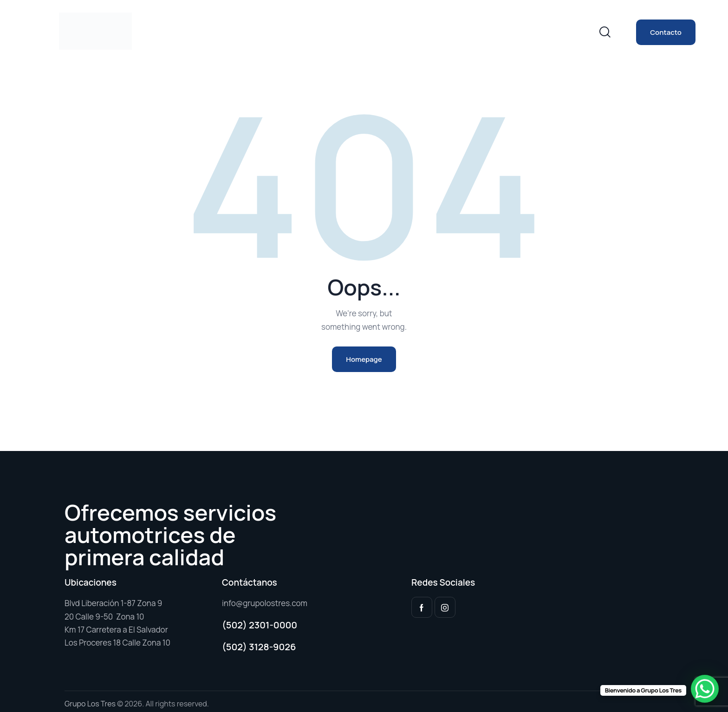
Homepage (364, 359)
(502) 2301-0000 (260, 625)
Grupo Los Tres (90, 704)
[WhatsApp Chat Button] (705, 689)
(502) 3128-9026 (259, 647)
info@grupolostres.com (265, 603)
